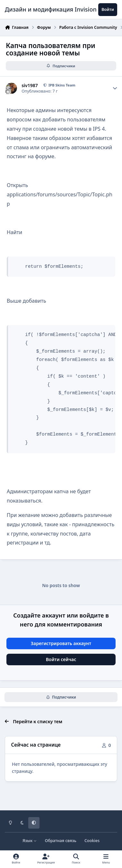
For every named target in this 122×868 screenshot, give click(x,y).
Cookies (92, 841)
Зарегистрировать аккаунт (61, 643)
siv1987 (30, 86)
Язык (30, 841)
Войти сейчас (61, 659)
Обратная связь (61, 841)
